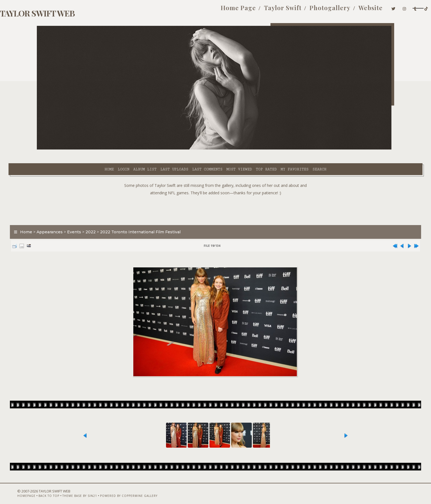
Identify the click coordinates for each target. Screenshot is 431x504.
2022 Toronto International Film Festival (169, 218)
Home (60, 149)
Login (74, 149)
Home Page (179, 10)
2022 (119, 218)
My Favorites (245, 149)
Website (312, 10)
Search (270, 149)
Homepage (46, 489)
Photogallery (271, 10)
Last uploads (125, 149)
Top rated (217, 149)
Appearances (78, 218)
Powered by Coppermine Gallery (148, 489)
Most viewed (190, 149)
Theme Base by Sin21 (99, 489)
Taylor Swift (224, 10)
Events (102, 218)
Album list (96, 149)
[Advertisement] (215, 195)
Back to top (68, 489)
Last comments (158, 149)
